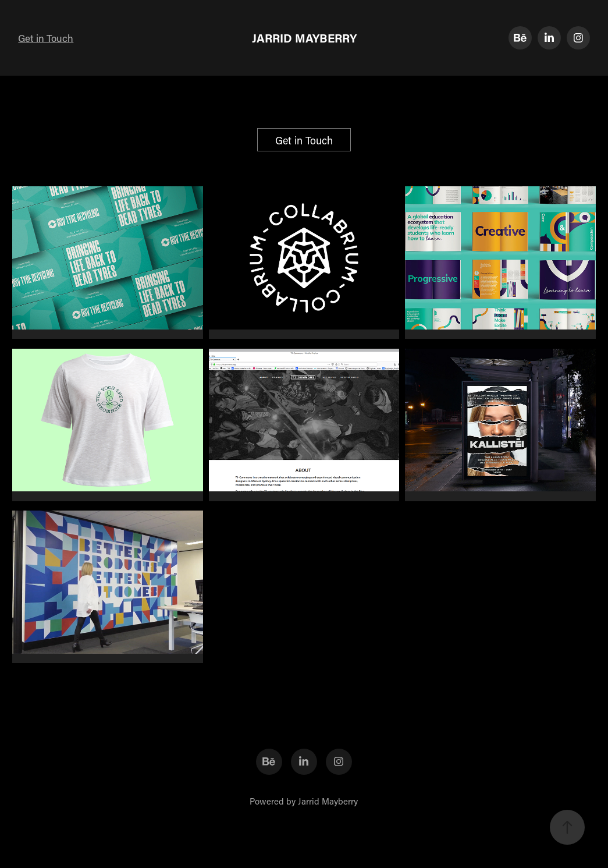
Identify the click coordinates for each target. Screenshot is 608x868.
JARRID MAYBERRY (304, 38)
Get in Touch (46, 38)
